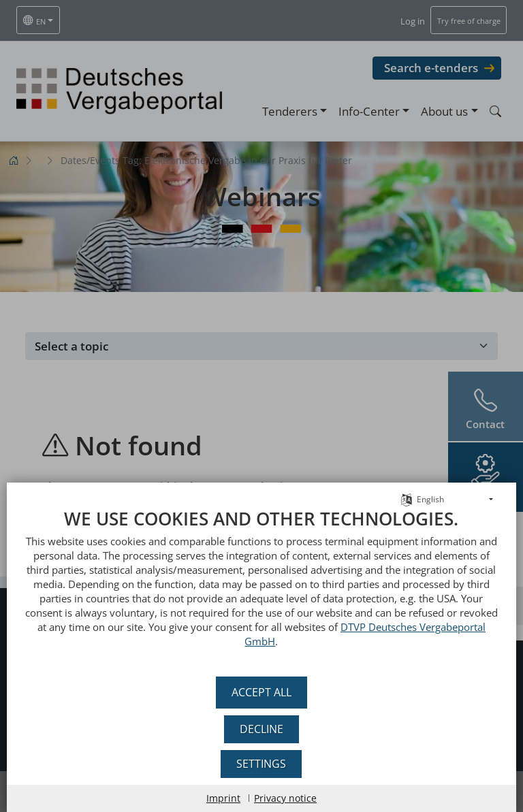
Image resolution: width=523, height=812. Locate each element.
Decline (261, 729)
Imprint (223, 798)
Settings (262, 764)
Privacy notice (285, 798)
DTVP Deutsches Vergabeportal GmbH (367, 641)
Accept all (261, 692)
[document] (261, 595)
